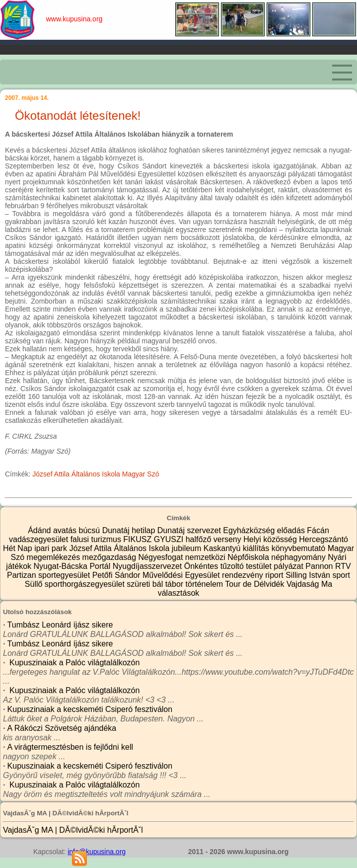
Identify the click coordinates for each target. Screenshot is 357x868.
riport (275, 575)
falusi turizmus (97, 539)
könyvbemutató (300, 548)
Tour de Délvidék (256, 584)
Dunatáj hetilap (130, 530)
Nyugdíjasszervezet (148, 566)
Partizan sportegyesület (50, 575)
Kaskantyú (223, 548)
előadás (292, 530)
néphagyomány (299, 557)
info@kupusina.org (97, 852)
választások (179, 593)
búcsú (90, 530)
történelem (206, 584)
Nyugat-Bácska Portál (73, 566)
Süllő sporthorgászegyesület (76, 584)
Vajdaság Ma (309, 584)
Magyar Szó (141, 474)
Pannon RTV (328, 566)
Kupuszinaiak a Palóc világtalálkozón (74, 663)
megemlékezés (55, 557)
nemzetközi (206, 557)
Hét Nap (19, 548)
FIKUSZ (138, 539)
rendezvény (244, 575)
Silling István (309, 575)
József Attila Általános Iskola (76, 474)
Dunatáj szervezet (190, 530)
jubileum (188, 548)
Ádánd (40, 530)
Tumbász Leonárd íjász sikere (60, 625)
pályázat (289, 566)
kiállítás (257, 548)
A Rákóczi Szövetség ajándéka (62, 728)
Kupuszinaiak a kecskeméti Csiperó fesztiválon (90, 709)
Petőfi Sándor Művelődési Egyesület (157, 575)
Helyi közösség (271, 539)
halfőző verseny (215, 539)
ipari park (52, 548)
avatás (66, 530)
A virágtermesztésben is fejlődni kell (70, 747)
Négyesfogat (162, 557)
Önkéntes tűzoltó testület (229, 566)
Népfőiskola (249, 557)
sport (341, 575)
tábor (176, 584)
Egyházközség (250, 530)
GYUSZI (170, 539)
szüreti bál (146, 584)
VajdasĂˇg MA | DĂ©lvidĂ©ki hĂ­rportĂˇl (73, 830)
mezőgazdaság (110, 557)
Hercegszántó (323, 539)
